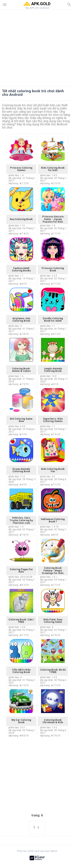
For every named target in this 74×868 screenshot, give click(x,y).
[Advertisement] (37, 47)
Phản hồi (22, 851)
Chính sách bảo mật (38, 851)
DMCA (53, 851)
